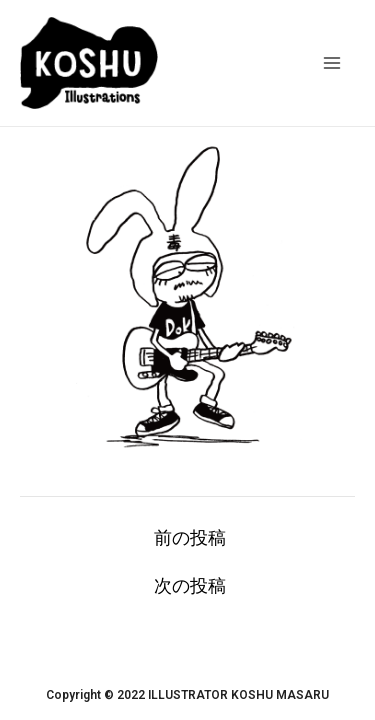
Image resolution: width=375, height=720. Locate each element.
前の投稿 (190, 538)
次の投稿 (190, 586)
